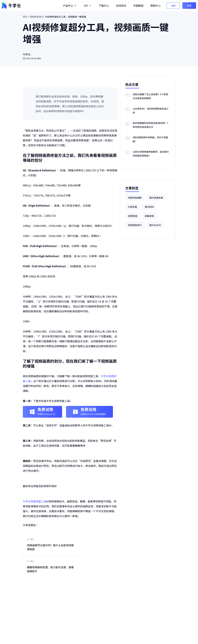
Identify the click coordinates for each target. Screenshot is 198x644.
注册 (173, 6)
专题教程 (138, 6)
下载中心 (104, 6)
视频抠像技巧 (135, 225)
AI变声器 (132, 207)
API (86, 6)
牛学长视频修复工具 (35, 501)
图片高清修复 (156, 198)
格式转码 (149, 207)
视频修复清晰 (135, 198)
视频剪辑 (132, 216)
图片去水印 (155, 225)
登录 (189, 6)
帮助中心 (155, 6)
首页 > (26, 17)
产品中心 (68, 6)
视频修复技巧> (37, 17)
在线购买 (121, 6)
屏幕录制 (149, 216)
